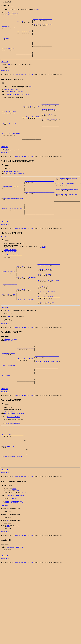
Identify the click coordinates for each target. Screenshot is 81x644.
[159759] (14, 533)
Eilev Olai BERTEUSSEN (11, 97)
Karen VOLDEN (9, 370)
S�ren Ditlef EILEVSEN (10, 135)
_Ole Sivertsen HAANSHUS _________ (49, 325)
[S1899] (8, 72)
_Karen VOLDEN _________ (9, 410)
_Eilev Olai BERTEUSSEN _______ (11, 121)
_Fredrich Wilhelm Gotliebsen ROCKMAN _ (67, 206)
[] (3, 72)
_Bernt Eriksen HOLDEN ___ (26, 378)
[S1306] (8, 345)
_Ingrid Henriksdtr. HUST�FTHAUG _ (49, 305)
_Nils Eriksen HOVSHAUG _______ (27, 289)
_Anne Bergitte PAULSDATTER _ (31, 127)
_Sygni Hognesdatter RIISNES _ (42, 25)
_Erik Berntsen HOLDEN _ (9, 384)
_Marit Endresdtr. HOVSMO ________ (49, 292)
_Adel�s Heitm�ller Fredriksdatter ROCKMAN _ (40, 209)
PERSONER (4, 70)
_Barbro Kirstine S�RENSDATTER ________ (67, 200)
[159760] (17, 535)
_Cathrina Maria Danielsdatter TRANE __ (67, 212)
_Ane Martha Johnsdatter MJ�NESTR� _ (47, 393)
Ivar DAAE (6, 42)
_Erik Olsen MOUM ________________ (49, 312)
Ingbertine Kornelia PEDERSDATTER (18, 102)
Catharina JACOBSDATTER (15, 591)
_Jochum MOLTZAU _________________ (12, 473)
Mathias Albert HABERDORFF (16, 539)
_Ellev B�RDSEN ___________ (51, 112)
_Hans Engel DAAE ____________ (42, 19)
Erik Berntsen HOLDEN (10, 368)
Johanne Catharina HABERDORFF (15, 545)
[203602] (36, 9)
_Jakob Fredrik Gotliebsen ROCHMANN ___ (67, 194)
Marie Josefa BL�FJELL (14, 277)
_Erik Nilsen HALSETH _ (9, 296)
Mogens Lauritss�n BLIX (12, 459)
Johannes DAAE (8, 12)
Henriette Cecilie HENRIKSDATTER (15, 188)
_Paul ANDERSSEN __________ (50, 124)
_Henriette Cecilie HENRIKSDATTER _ (13, 229)
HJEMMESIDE (5, 78)
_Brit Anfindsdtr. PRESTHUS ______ (49, 331)
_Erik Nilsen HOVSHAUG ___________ (49, 286)
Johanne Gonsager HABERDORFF (15, 547)
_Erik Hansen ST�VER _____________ (49, 299)
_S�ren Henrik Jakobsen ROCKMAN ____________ (40, 197)
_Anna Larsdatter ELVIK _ (24, 35)
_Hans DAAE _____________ (24, 22)
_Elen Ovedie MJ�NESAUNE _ (26, 390)
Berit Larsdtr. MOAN (10, 274)
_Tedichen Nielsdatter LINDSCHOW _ (12, 499)
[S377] (8, 553)
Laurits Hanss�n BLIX (14, 453)
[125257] (3, 259)
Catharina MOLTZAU (9, 487)
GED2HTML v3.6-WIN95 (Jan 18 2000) (23, 82)
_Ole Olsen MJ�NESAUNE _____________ (47, 387)
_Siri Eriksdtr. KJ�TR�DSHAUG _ (27, 302)
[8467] (30, 94)
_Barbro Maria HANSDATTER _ (50, 130)
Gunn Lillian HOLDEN (9, 398)
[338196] (14, 542)
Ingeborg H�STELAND (11, 14)
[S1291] (8, 340)
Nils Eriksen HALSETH (10, 309)
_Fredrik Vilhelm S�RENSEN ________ (13, 203)
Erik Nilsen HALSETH (10, 272)
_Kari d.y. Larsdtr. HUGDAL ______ (49, 319)
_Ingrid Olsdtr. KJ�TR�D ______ (27, 328)
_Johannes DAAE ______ (8, 28)
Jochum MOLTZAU (9, 448)
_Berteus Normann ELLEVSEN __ (31, 115)
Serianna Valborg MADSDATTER (14, 99)
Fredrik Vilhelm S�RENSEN (12, 187)
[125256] (44, 269)
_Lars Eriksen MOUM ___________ (27, 316)
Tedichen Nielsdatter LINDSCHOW (14, 450)
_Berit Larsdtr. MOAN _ (9, 322)
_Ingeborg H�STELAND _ (9, 55)
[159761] (23, 537)
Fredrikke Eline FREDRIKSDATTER (13, 217)
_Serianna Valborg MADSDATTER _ (11, 147)
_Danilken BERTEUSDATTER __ (50, 118)
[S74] (6, 165)
